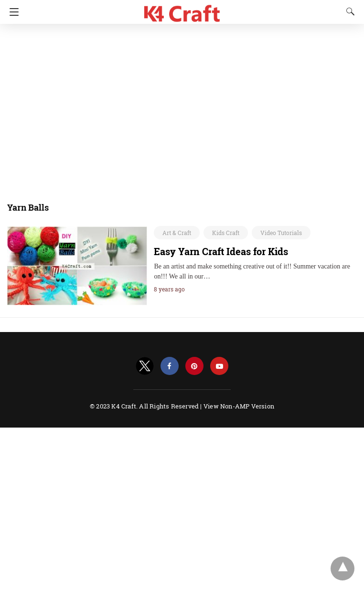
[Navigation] (12, 12)
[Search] (348, 11)
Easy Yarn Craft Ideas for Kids (221, 251)
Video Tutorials (281, 233)
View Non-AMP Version (239, 406)
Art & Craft (177, 233)
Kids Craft (226, 233)
